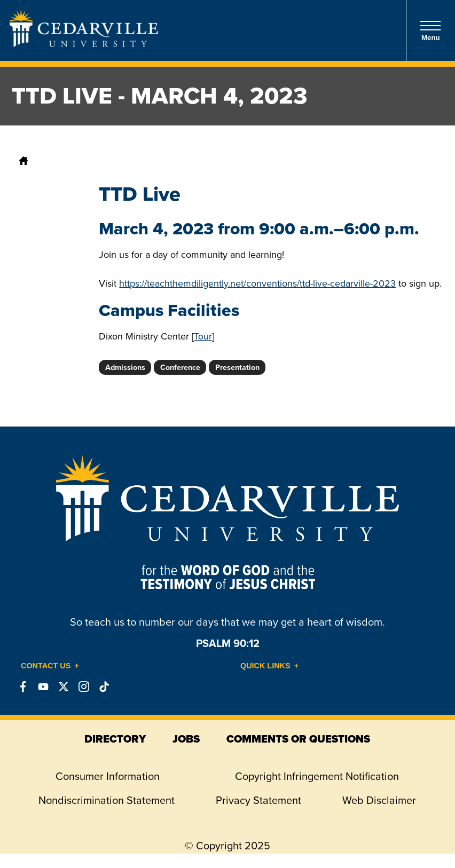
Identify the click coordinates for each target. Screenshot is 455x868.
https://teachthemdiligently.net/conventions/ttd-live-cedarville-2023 (257, 283)
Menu (430, 31)
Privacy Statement (258, 800)
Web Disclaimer (379, 800)
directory (115, 739)
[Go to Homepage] (84, 44)
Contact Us (46, 666)
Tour (203, 336)
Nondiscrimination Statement (107, 800)
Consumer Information (108, 776)
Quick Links (265, 666)
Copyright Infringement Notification (317, 776)
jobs (186, 739)
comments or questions (298, 739)
